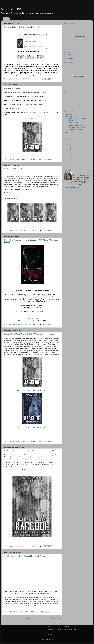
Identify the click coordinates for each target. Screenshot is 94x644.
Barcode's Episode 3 (12, 89)
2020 (68, 143)
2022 (68, 141)
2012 (68, 164)
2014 (68, 158)
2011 (68, 166)
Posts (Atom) (16, 622)
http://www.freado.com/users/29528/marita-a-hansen (64, 627)
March (70, 133)
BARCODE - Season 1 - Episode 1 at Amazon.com (32, 390)
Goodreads (52, 634)
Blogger (50, 639)
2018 (68, 148)
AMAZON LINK (32, 119)
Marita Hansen (68, 55)
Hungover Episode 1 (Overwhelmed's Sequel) (22, 27)
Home (6, 19)
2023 (68, 138)
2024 (68, 114)
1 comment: (32, 612)
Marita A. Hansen (80, 173)
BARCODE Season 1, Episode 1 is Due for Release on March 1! (29, 451)
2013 (68, 161)
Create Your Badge (69, 58)
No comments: (33, 79)
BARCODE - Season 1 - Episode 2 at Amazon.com (32, 427)
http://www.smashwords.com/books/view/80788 (62, 629)
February (71, 135)
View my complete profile (72, 187)
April (69, 116)
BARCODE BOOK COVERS (15, 169)
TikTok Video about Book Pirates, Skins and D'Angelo (25, 556)
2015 (68, 156)
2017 (68, 151)
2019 (68, 146)
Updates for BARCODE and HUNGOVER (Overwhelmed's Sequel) (30, 334)
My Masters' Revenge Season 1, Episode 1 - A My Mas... (77, 128)
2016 (68, 153)
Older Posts (55, 618)
